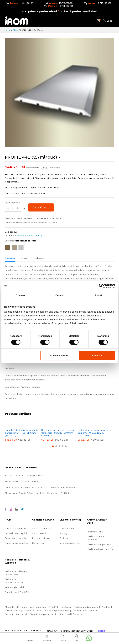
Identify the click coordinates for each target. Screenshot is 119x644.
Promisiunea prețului (16, 533)
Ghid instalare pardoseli (100, 544)
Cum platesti (39, 533)
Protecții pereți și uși (16, 614)
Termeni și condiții (15, 587)
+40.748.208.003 (103, 3)
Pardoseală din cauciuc (86, 607)
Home (8, 30)
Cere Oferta (42, 208)
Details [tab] (60, 295)
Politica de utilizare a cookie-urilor (16, 573)
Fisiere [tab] (24, 258)
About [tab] (98, 295)
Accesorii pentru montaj (29, 236)
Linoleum (66, 607)
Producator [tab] (39, 258)
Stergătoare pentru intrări (43, 614)
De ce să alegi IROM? (16, 529)
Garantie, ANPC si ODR (17, 592)
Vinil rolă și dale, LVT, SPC (44, 607)
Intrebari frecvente (70, 543)
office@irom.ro (35, 476)
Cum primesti (67, 529)
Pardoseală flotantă (71, 614)
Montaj (63, 533)
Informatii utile (95, 532)
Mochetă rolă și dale (16, 607)
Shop (15, 30)
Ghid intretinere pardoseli (100, 549)
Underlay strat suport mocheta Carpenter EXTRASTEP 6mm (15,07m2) (22, 433)
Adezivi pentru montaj (85, 611)
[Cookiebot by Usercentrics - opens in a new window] (101, 286)
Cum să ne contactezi (17, 538)
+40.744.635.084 (65, 6)
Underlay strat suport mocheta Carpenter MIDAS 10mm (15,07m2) (94, 433)
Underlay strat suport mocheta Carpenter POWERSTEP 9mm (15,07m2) (58, 433)
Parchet (106, 607)
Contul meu (38, 543)
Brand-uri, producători (17, 543)
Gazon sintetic (13, 611)
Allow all (97, 356)
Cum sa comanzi (41, 529)
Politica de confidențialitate (14, 581)
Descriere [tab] (10, 258)
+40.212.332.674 (27, 3)
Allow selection (59, 356)
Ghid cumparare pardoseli (95, 538)
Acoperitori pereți (33, 611)
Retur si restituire (41, 538)
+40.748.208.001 (65, 3)
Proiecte (64, 538)
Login (110, 21)
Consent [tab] (21, 295)
